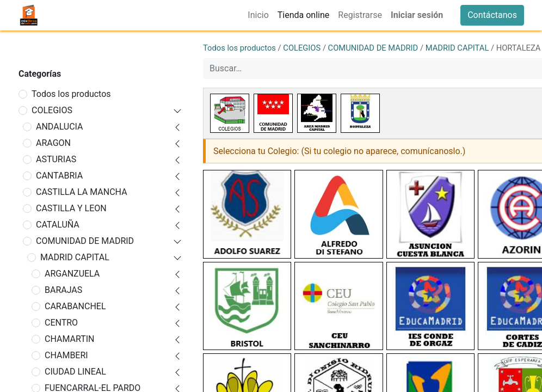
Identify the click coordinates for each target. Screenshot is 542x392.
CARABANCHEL (75, 306)
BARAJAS (63, 290)
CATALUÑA (58, 225)
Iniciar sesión (417, 15)
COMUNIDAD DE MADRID (85, 241)
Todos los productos (71, 94)
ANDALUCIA (60, 127)
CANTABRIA (59, 176)
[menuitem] (258, 15)
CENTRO (61, 323)
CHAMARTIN (70, 339)
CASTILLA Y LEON (71, 208)
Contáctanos (492, 15)
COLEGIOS (52, 110)
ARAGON (53, 143)
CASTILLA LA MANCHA (82, 192)
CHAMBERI (66, 355)
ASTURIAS (56, 159)
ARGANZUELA (72, 274)
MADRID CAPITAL (75, 257)
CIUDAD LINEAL (75, 372)
